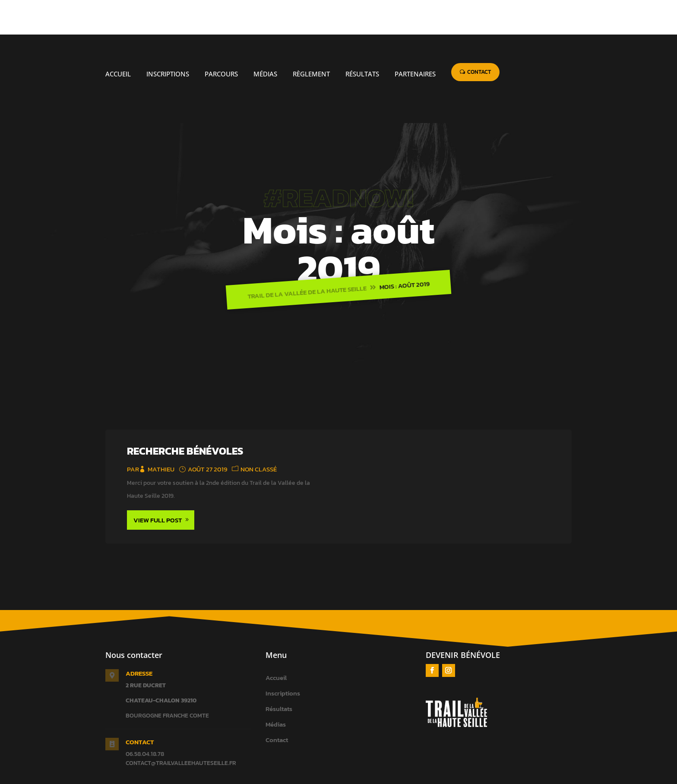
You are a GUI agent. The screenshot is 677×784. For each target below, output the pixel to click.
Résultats (279, 674)
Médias (276, 690)
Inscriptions (283, 659)
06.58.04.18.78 (145, 719)
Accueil (276, 643)
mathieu (161, 435)
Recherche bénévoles (185, 416)
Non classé (259, 435)
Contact (277, 705)
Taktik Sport (334, 779)
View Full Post (158, 485)
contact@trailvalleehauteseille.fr (181, 729)
